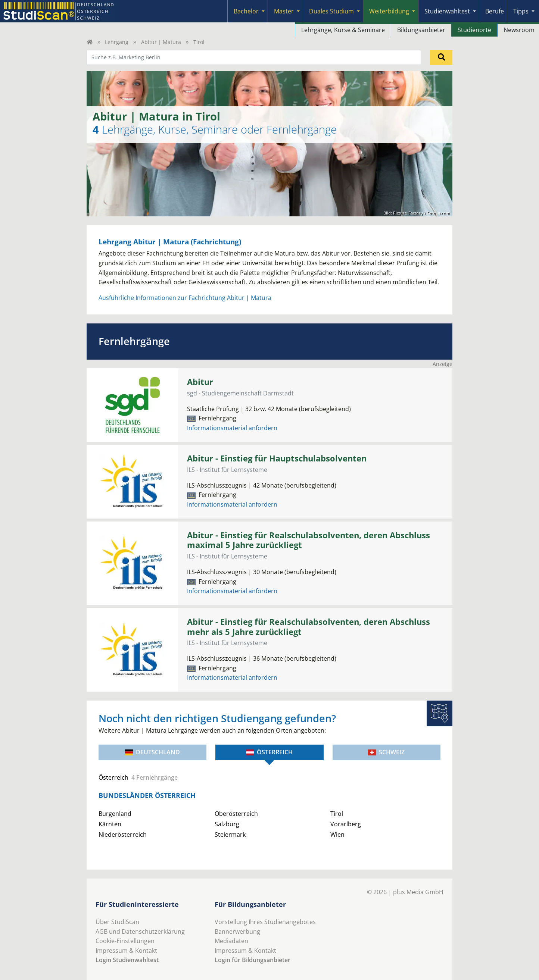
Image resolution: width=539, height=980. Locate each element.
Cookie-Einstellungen (125, 941)
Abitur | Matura (161, 42)
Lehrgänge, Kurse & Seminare (343, 30)
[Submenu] (263, 11)
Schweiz (386, 752)
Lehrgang (117, 42)
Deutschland (152, 752)
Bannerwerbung (237, 932)
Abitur (200, 382)
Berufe (495, 11)
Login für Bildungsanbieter (253, 960)
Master (284, 11)
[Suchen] (441, 57)
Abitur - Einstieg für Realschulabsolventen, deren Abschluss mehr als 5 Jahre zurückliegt (309, 627)
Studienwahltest (447, 11)
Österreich (269, 752)
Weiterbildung (389, 11)
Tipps (521, 11)
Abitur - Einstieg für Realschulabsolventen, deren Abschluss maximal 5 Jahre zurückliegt (309, 540)
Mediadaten (231, 941)
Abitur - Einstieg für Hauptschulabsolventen (277, 458)
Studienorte (474, 30)
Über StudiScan (117, 922)
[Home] (90, 42)
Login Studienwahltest (127, 960)
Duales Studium (331, 11)
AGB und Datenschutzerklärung (140, 932)
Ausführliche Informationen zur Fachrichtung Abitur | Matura (185, 298)
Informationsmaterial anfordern (232, 428)
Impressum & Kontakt (126, 951)
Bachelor (246, 11)
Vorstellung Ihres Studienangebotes (265, 922)
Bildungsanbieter (421, 30)
